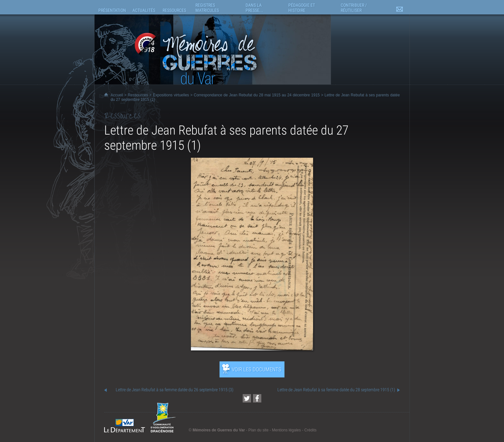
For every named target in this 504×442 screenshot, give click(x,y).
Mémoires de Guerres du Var (219, 430)
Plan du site (259, 430)
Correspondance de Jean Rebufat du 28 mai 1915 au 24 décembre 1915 (257, 95)
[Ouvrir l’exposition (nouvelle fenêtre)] (252, 349)
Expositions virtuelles (171, 95)
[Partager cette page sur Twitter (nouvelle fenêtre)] (247, 398)
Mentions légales (286, 430)
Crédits (310, 430)
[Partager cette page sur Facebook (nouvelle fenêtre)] (257, 398)
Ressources (138, 95)
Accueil (117, 95)
